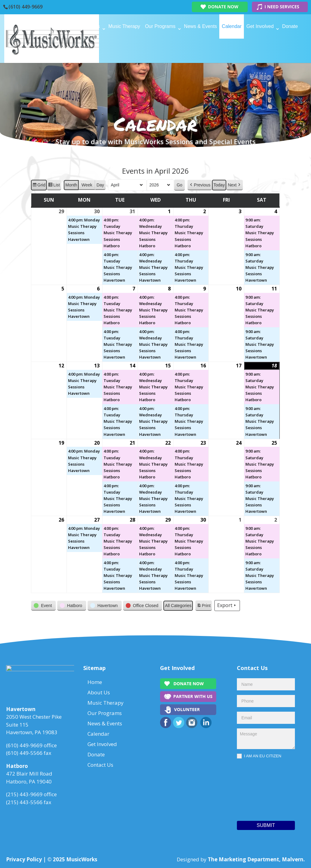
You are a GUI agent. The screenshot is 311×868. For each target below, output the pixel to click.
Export (227, 606)
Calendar (232, 26)
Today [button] (219, 185)
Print (204, 606)
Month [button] (72, 185)
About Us (90, 26)
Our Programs (160, 26)
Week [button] (87, 185)
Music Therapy (124, 26)
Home (68, 26)
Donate (290, 26)
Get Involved (260, 26)
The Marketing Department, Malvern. (256, 859)
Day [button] (100, 185)
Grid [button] (39, 186)
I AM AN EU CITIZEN (259, 756)
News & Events (200, 26)
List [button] (54, 186)
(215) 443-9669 (24, 796)
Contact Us (74, 51)
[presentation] (262, 788)
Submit (266, 825)
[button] (200, 185)
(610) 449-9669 (26, 7)
